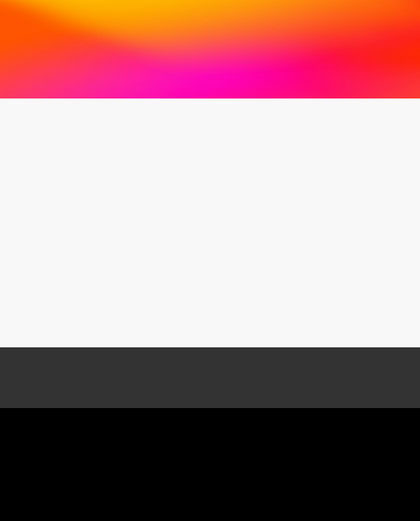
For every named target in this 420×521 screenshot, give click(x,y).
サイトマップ (380, 25)
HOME (320, 25)
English (347, 25)
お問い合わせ (336, 11)
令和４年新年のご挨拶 (73, 247)
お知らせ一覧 (48, 110)
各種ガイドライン (177, 16)
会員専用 (274, 16)
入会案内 (388, 11)
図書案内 (143, 16)
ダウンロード (244, 16)
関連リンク (213, 16)
